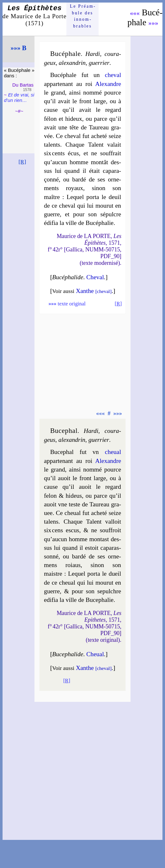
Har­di (93, 54)
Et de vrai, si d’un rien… (19, 97)
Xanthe (94, 291)
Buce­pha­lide (68, 654)
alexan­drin (72, 63)
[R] (22, 162)
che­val (113, 75)
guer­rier (99, 63)
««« (135, 13)
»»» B (18, 48)
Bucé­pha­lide (68, 277)
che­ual (113, 452)
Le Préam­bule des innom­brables (82, 16)
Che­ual (95, 654)
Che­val (95, 277)
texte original (67, 304)
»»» (153, 23)
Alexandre (108, 84)
